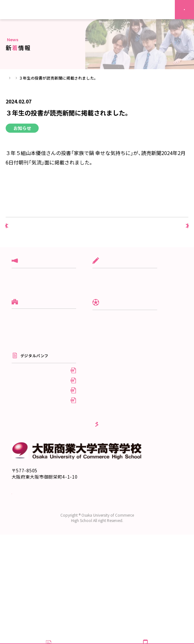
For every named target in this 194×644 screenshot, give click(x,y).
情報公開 (19, 393)
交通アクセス (25, 569)
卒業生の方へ (117, 440)
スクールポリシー (28, 354)
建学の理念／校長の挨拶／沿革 (39, 345)
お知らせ (19, 311)
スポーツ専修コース (123, 302)
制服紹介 (113, 355)
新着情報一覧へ (97, 230)
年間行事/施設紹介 (122, 365)
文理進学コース (119, 292)
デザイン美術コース (123, 311)
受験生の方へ (117, 421)
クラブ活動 (22, 292)
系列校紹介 (22, 402)
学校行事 (19, 302)
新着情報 (32, 78)
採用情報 (113, 450)
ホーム (12, 78)
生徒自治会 (115, 375)
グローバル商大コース (125, 283)
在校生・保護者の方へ (124, 431)
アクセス (19, 383)
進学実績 (19, 373)
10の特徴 (20, 364)
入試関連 (19, 283)
